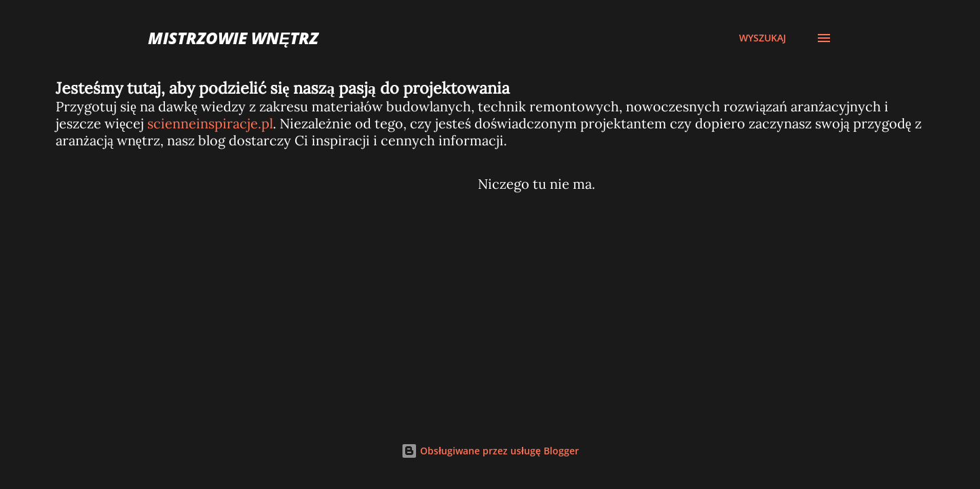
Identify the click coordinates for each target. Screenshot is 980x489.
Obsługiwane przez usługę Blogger (490, 451)
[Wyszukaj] (762, 38)
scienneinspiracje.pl (210, 123)
